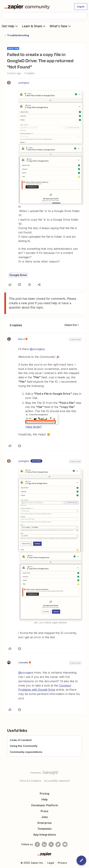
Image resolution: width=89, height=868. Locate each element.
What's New (61, 26)
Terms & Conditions (30, 781)
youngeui (24, 83)
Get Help (10, 26)
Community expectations (26, 752)
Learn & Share (34, 26)
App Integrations (45, 835)
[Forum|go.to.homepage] (28, 7)
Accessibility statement (57, 781)
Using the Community (24, 746)
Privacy (62, 863)
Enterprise (45, 823)
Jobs (45, 817)
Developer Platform (45, 805)
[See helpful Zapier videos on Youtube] (65, 844)
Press (44, 811)
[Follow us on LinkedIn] (44, 844)
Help (45, 799)
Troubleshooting (18, 35)
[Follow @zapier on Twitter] (58, 844)
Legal (51, 863)
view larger (34, 427)
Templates (44, 829)
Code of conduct (21, 740)
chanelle (23, 662)
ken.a (22, 339)
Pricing (44, 794)
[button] (81, 7)
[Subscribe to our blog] (51, 844)
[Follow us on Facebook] (37, 844)
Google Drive (18, 275)
